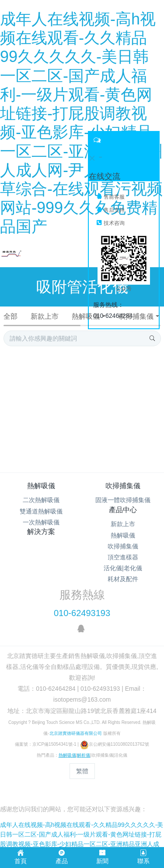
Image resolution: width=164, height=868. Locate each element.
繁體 (82, 771)
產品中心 (123, 510)
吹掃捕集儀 (136, 316)
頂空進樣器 (123, 557)
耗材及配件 (123, 579)
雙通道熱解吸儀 (41, 511)
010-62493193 (82, 613)
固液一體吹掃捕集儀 (123, 500)
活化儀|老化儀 (123, 568)
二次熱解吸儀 (41, 500)
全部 (10, 316)
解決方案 (41, 532)
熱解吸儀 (86, 316)
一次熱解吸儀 (41, 522)
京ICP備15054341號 (52, 744)
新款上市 (45, 316)
